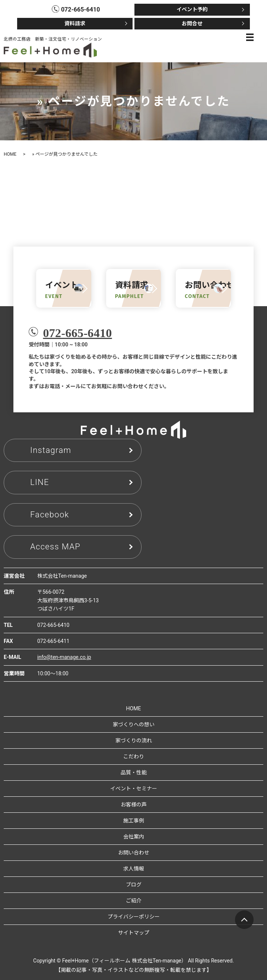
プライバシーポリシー (134, 917)
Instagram (51, 450)
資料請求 (75, 23)
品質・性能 (134, 773)
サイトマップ (134, 933)
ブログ (134, 885)
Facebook (50, 515)
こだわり (134, 757)
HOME (10, 154)
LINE (40, 482)
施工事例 (134, 821)
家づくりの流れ (134, 740)
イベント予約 (192, 9)
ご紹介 (134, 901)
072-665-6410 (77, 333)
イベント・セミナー (134, 789)
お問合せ (192, 23)
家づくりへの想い (134, 724)
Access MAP (55, 547)
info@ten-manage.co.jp (64, 657)
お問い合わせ (134, 853)
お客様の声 (134, 805)
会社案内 (134, 837)
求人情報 (134, 869)
